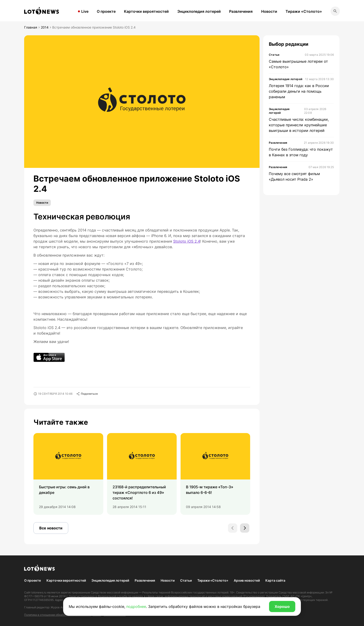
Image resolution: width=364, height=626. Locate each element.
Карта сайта (275, 580)
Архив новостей (247, 580)
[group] (68, 474)
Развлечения (241, 11)
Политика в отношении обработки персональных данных (63, 615)
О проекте (106, 11)
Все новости (51, 528)
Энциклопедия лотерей (199, 11)
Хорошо (282, 606)
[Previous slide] (233, 528)
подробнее (136, 606)
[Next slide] (245, 528)
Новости (269, 11)
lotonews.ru (39, 592)
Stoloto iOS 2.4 (187, 241)
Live (85, 11)
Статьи (186, 580)
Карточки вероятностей (146, 11)
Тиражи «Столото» (304, 11)
